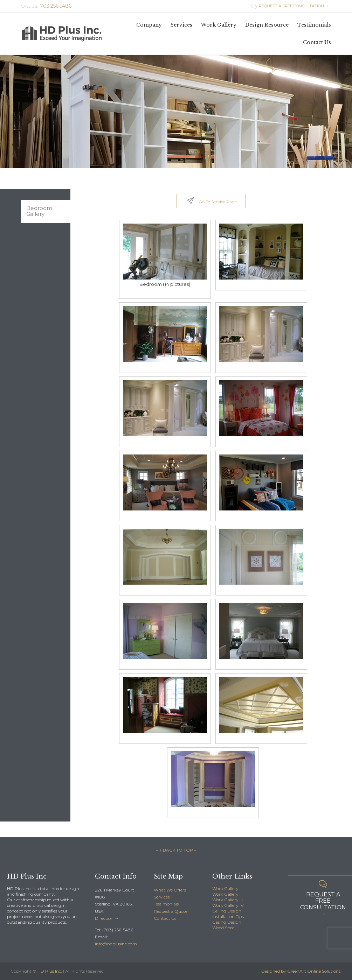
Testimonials (166, 904)
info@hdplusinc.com (116, 944)
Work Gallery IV (228, 905)
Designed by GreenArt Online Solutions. (301, 971)
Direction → (107, 918)
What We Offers (170, 890)
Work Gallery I (226, 889)
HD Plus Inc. (50, 971)
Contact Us (165, 918)
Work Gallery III (227, 900)
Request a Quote (171, 911)
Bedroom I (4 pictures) (165, 284)
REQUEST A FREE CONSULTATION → (290, 6)
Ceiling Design (227, 911)
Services (162, 897)
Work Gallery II (227, 894)
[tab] (46, 211)
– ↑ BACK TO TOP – (176, 850)
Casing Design (227, 922)
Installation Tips (228, 916)
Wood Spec (223, 928)
